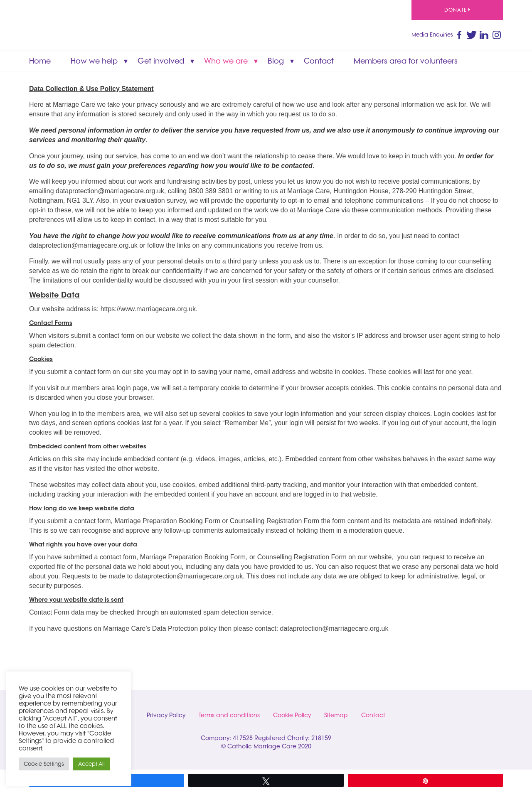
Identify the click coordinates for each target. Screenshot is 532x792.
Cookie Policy (292, 715)
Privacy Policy (166, 715)
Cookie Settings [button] (44, 764)
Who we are (226, 61)
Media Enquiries (432, 34)
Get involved (161, 61)
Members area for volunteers (406, 61)
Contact (319, 61)
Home (40, 61)
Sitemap (336, 715)
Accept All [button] (91, 764)
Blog (276, 61)
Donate (457, 10)
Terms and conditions (229, 715)
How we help (94, 61)
